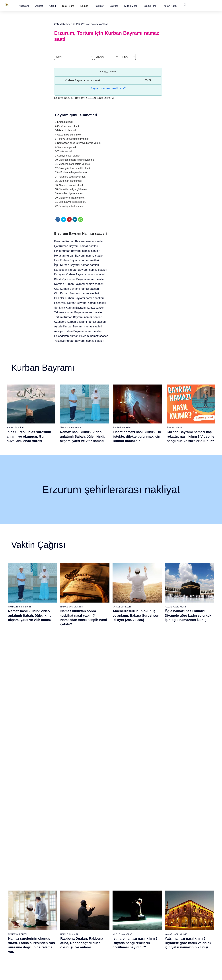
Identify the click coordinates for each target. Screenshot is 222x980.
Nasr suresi (86, 913)
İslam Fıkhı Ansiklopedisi (187, 891)
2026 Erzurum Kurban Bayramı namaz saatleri (82, 24)
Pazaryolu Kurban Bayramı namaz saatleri (80, 303)
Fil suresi (85, 886)
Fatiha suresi (87, 881)
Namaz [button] (84, 6)
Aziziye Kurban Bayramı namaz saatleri (78, 331)
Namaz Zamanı (195, 974)
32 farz (21, 918)
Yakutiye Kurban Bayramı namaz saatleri (79, 341)
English (179, 897)
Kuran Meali (131, 6)
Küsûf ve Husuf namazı (155, 945)
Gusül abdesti (24, 886)
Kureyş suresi (87, 891)
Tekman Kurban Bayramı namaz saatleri (79, 312)
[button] (24, 6)
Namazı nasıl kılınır (71, 428)
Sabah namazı (119, 881)
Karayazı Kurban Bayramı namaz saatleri (79, 274)
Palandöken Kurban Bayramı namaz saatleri (81, 336)
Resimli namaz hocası (60, 886)
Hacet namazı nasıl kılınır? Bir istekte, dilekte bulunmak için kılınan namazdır (137, 436)
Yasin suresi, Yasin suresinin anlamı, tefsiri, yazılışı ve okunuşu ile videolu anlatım (188, 763)
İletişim (179, 907)
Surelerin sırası (25, 907)
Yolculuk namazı (152, 940)
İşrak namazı (150, 886)
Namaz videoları (57, 902)
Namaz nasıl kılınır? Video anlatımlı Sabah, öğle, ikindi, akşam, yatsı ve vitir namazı (83, 436)
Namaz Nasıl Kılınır (19, 607)
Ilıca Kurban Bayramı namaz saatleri (76, 260)
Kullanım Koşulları (152, 974)
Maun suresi (87, 897)
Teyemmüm (23, 891)
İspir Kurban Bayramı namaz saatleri (77, 265)
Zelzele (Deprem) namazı (156, 950)
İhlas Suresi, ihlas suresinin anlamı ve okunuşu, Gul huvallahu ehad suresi (29, 436)
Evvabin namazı (152, 913)
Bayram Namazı (176, 428)
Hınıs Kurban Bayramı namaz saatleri (77, 251)
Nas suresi (86, 934)
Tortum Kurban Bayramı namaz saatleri (78, 317)
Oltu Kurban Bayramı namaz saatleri (76, 289)
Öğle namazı (119, 886)
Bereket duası (24, 924)
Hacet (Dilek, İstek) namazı (157, 924)
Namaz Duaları (69, 680)
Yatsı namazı (119, 902)
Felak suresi (87, 929)
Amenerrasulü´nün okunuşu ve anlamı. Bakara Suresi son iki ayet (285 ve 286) (136, 615)
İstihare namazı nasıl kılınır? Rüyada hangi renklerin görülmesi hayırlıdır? (135, 689)
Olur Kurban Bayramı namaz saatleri (77, 293)
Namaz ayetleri (25, 902)
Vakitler (114, 6)
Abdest (39, 6)
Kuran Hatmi (170, 6)
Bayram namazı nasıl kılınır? (108, 88)
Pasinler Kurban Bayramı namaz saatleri (79, 298)
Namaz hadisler (25, 897)
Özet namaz (55, 891)
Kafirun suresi (88, 907)
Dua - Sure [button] (68, 6)
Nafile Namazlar (122, 428)
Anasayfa (24, 6)
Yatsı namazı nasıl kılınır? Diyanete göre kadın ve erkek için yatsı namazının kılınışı (188, 689)
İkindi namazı (119, 891)
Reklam (179, 902)
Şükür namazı (151, 881)
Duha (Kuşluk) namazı (155, 907)
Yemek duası (24, 929)
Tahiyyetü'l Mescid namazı (157, 934)
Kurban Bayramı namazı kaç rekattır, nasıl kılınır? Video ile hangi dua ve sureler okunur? (191, 436)
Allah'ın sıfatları (25, 913)
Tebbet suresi (87, 918)
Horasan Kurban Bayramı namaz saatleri (79, 256)
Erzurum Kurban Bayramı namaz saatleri (79, 241)
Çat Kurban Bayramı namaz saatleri (76, 246)
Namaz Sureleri (15, 428)
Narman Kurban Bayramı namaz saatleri (79, 284)
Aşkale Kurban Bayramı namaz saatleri (78, 327)
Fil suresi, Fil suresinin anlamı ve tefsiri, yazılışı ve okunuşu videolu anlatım (84, 763)
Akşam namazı (120, 897)
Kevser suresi (87, 902)
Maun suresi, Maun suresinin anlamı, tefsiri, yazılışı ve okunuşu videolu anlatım (136, 763)
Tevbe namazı (151, 918)
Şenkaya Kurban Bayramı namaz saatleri (79, 308)
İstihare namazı (152, 891)
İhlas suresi (86, 924)
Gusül (53, 6)
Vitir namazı (118, 907)
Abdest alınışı (24, 881)
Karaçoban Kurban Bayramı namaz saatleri (81, 270)
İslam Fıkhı (150, 6)
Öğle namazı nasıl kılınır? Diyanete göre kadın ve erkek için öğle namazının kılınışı (188, 615)
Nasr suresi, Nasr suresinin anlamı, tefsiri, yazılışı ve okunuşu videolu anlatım (30, 763)
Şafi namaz (55, 897)
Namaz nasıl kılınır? (59, 881)
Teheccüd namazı (153, 902)
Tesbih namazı (151, 897)
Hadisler (99, 6)
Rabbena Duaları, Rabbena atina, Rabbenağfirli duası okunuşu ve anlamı (82, 689)
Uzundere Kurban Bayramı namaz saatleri (80, 322)
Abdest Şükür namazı (154, 929)
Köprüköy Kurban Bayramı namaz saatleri (80, 279)
